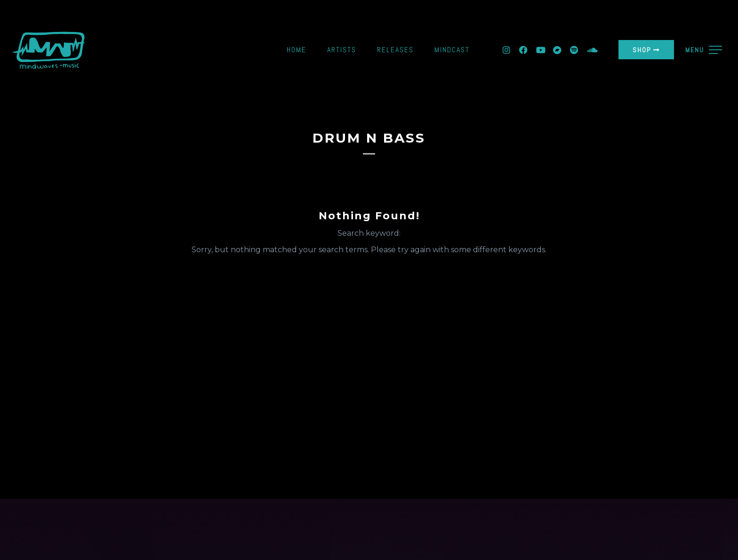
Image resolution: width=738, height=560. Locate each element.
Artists (342, 50)
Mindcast (452, 50)
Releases (395, 50)
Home (297, 50)
